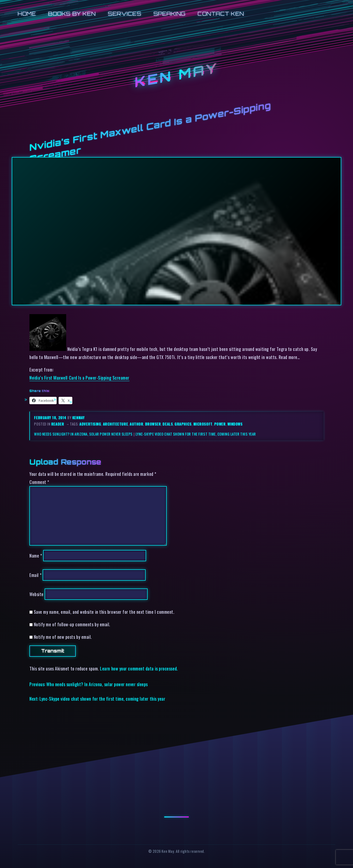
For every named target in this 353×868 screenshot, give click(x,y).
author (136, 424)
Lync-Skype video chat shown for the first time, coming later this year (196, 434)
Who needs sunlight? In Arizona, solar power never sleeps (83, 434)
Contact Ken (221, 14)
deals (168, 424)
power (220, 424)
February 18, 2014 (51, 418)
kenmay (78, 418)
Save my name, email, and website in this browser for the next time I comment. (104, 612)
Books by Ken (72, 14)
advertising (90, 424)
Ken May (176, 75)
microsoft (203, 424)
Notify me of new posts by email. (63, 637)
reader (58, 424)
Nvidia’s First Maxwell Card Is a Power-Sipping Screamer (79, 378)
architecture (116, 424)
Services (125, 14)
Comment (39, 482)
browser (153, 424)
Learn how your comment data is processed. (139, 668)
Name (36, 555)
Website (37, 594)
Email (36, 575)
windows (235, 424)
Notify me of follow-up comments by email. (72, 624)
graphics (183, 424)
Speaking (170, 14)
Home (27, 14)
